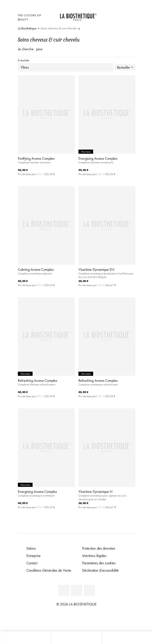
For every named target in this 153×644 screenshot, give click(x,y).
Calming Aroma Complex (36, 269)
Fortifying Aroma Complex (36, 158)
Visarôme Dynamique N (95, 491)
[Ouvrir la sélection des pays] (110, 15)
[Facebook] (64, 590)
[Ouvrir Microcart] (110, 21)
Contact (32, 563)
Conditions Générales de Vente (49, 570)
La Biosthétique (27, 28)
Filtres (66, 67)
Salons (31, 548)
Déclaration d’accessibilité (100, 570)
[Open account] (121, 15)
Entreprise (33, 555)
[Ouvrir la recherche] (128, 638)
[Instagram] (89, 590)
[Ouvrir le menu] (76, 638)
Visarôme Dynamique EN (96, 269)
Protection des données (99, 548)
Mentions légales (94, 555)
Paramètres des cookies (99, 563)
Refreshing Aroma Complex (38, 380)
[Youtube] (77, 590)
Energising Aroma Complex (98, 158)
